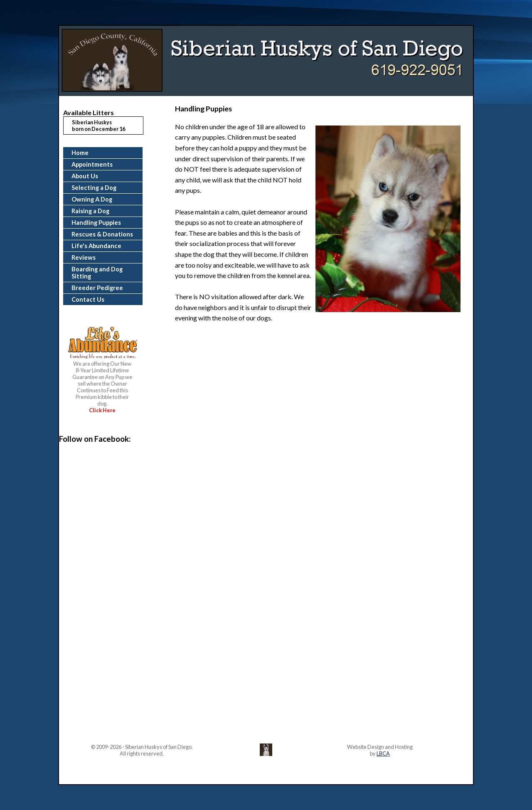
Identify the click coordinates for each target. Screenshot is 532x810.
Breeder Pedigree (97, 288)
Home (80, 153)
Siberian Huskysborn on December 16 (99, 126)
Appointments (92, 164)
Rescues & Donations (102, 234)
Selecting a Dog (94, 188)
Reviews (84, 257)
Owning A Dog (92, 199)
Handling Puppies (96, 223)
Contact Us (88, 299)
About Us (85, 176)
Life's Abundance (96, 246)
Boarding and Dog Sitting (97, 273)
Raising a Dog (90, 211)
